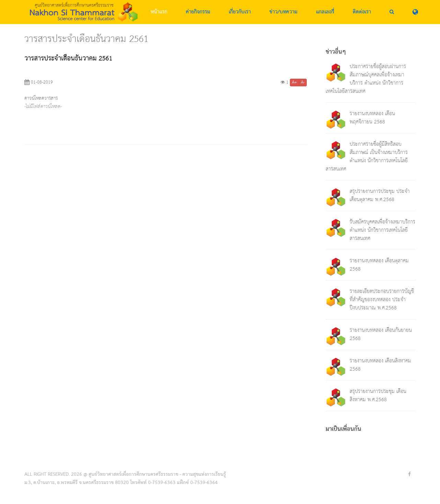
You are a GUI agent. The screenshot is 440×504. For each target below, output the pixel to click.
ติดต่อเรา (362, 12)
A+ (295, 83)
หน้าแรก (159, 12)
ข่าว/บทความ (283, 12)
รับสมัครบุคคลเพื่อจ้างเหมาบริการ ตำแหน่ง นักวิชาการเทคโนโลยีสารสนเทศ (382, 230)
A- (303, 83)
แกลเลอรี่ (325, 12)
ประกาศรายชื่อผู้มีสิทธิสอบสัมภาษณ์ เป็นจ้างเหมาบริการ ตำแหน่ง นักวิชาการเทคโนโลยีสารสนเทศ (367, 157)
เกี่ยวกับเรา (240, 12)
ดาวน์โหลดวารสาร (41, 98)
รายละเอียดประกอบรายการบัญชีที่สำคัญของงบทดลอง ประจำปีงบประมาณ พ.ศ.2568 (382, 300)
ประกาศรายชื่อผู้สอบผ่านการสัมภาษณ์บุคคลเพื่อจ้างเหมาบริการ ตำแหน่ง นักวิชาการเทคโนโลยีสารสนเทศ (366, 79)
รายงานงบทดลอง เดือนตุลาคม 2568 (379, 265)
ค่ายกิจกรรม (198, 12)
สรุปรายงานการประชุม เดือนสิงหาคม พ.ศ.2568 (378, 396)
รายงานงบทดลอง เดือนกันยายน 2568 (381, 334)
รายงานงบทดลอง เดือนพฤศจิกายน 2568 (372, 118)
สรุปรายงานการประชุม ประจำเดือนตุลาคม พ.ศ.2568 (380, 195)
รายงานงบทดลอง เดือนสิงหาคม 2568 (380, 365)
